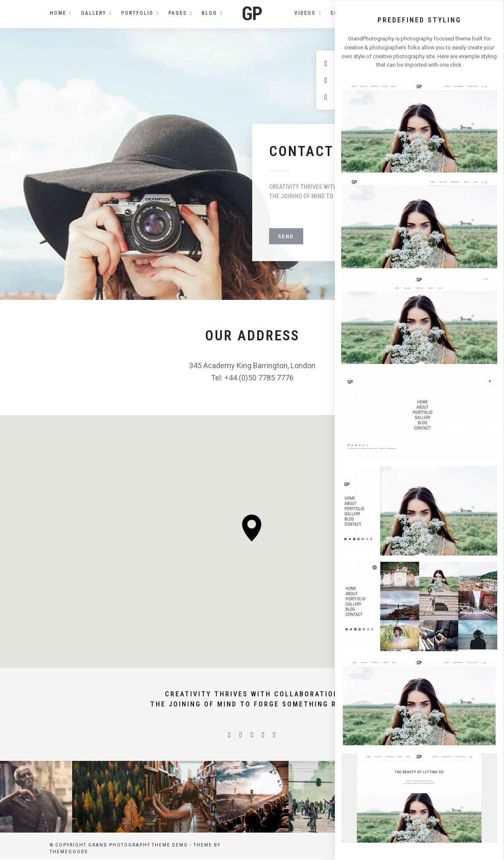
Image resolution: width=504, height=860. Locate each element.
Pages (178, 13)
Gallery (94, 13)
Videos (305, 13)
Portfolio (137, 13)
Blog (209, 13)
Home (58, 13)
